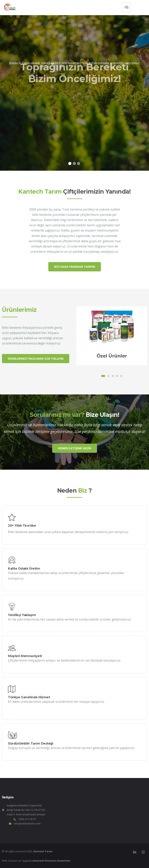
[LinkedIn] (135, 852)
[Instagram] (143, 852)
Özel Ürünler (112, 356)
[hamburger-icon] (126, 7)
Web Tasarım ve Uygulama (36, 861)
